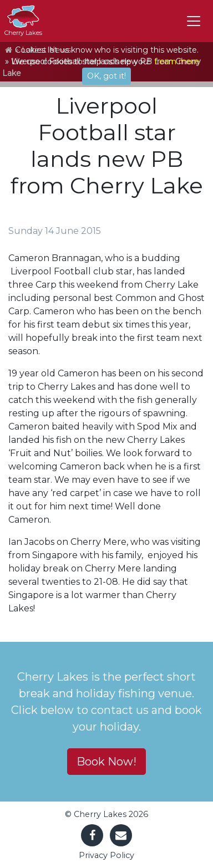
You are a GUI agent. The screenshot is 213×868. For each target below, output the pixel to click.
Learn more (177, 62)
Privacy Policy (106, 855)
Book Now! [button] (106, 762)
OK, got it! (106, 76)
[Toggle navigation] (194, 21)
